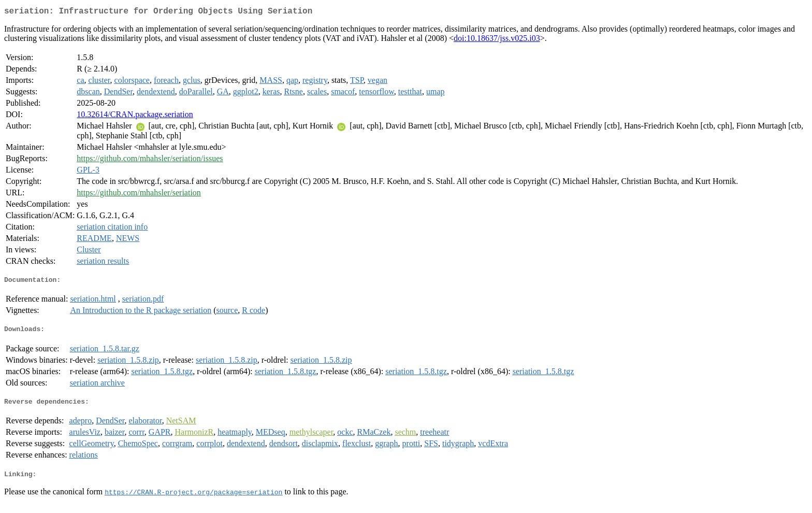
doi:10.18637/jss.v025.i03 (497, 40)
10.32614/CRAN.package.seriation (135, 116)
